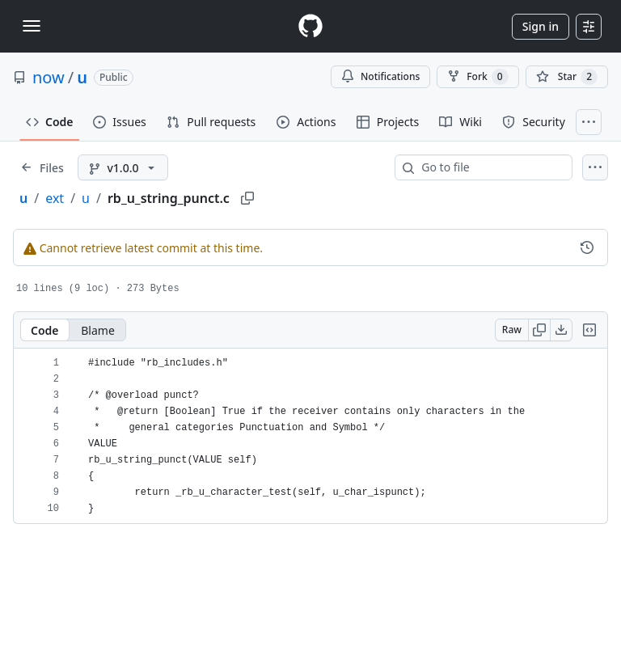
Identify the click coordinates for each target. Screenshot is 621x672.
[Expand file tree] (42, 167)
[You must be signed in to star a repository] (567, 77)
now (49, 77)
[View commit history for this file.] (587, 247)
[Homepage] (310, 26)
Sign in (541, 26)
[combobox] (490, 167)
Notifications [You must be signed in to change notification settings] (380, 76)
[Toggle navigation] (32, 26)
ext (55, 198)
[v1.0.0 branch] (123, 167)
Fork (477, 77)
